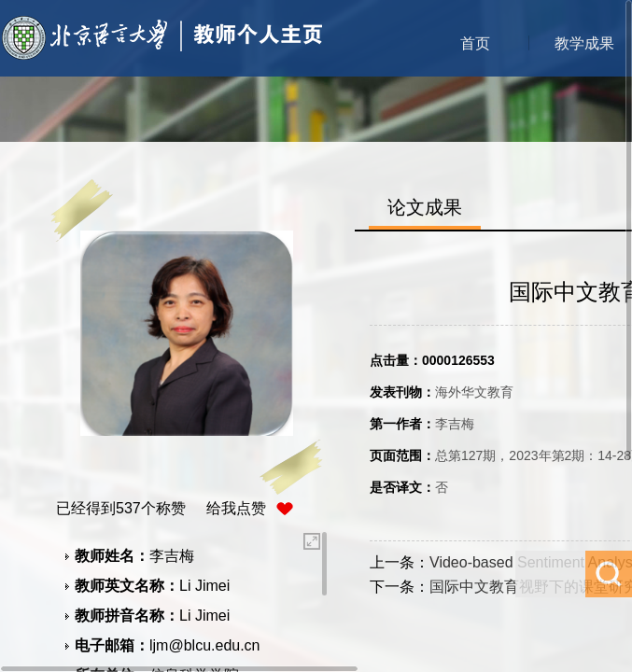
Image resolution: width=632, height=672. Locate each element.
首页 (475, 43)
